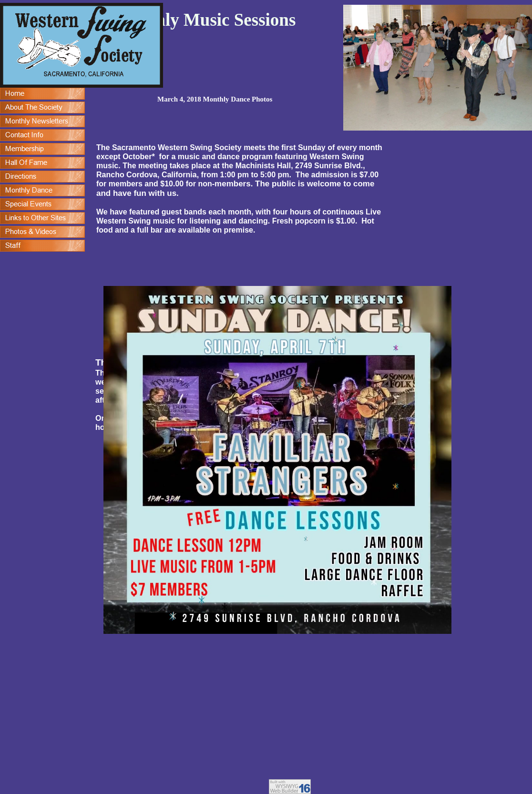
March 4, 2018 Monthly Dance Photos (215, 99)
